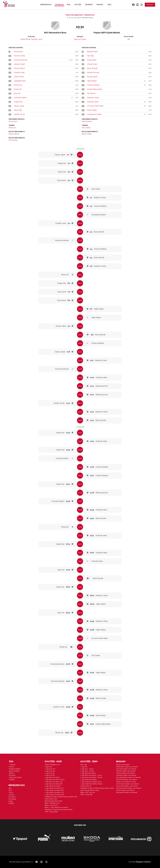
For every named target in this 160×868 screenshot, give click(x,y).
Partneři (11, 773)
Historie (11, 767)
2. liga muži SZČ (50, 771)
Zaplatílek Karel (20, 81)
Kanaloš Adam (19, 64)
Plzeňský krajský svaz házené (126, 771)
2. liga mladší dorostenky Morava (91, 784)
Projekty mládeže (15, 769)
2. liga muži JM (50, 773)
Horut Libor (13, 121)
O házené (12, 765)
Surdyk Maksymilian (94, 89)
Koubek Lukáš (19, 72)
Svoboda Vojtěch (20, 98)
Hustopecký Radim (94, 114)
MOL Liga (84, 765)
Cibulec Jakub (19, 106)
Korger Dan (18, 102)
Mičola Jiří (12, 128)
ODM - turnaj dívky (87, 795)
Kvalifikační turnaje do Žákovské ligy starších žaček (97, 788)
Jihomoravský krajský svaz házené (127, 784)
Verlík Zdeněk (87, 121)
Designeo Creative (143, 862)
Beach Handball (14, 771)
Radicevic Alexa (93, 98)
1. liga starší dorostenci (52, 777)
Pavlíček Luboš (37, 39)
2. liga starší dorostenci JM (53, 782)
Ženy (10, 790)
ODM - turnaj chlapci (51, 812)
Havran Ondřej (19, 56)
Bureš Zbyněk (92, 68)
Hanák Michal (25, 39)
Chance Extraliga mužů (52, 765)
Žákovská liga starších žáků (54, 801)
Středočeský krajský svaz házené (127, 767)
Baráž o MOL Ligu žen (88, 792)
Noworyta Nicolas (21, 60)
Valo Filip (90, 56)
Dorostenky (12, 799)
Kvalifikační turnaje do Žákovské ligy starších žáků (61, 797)
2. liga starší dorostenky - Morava (91, 777)
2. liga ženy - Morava (87, 771)
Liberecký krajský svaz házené (126, 775)
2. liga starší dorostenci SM (54, 784)
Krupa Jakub (92, 60)
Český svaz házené (15, 777)
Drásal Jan (18, 89)
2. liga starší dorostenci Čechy (55, 780)
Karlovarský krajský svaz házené (127, 792)
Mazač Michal (14, 134)
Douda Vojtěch (19, 68)
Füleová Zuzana (80, 39)
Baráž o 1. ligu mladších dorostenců (56, 807)
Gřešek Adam (92, 64)
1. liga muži (48, 767)
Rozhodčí (12, 775)
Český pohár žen (86, 786)
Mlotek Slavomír (93, 72)
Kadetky (11, 803)
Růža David (18, 52)
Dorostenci (12, 797)
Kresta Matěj (92, 110)
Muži (10, 788)
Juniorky (11, 795)
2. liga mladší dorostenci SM (54, 790)
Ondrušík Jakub (93, 102)
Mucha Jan (18, 85)
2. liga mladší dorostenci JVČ (54, 792)
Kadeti (11, 801)
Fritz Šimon (91, 93)
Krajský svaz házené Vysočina (126, 782)
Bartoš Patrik (87, 134)
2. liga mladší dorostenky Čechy (91, 782)
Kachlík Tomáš (19, 114)
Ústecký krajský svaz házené (126, 773)
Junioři (11, 793)
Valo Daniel (86, 128)
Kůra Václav (13, 140)
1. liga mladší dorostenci (53, 786)
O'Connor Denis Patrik (95, 106)
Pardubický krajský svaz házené (127, 780)
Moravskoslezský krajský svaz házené (129, 788)
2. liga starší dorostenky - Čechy (91, 775)
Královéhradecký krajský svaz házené (128, 777)
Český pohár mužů (51, 799)
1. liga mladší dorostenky (89, 780)
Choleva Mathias (93, 85)
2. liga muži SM (50, 775)
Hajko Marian (92, 81)
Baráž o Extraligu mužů (52, 803)
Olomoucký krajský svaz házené (127, 786)
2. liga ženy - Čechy (87, 769)
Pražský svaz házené (123, 765)
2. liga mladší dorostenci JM (54, 788)
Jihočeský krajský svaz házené (126, 769)
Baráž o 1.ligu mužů (51, 805)
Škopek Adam (92, 52)
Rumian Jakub (92, 77)
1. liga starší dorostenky (88, 773)
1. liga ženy (84, 767)
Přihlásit (150, 5)
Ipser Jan (17, 93)
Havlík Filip (18, 110)
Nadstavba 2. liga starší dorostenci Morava (59, 810)
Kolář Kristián (19, 77)
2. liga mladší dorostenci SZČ (54, 795)
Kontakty (12, 780)
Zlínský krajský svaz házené (125, 790)
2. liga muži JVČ (50, 769)
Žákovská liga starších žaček (90, 790)
